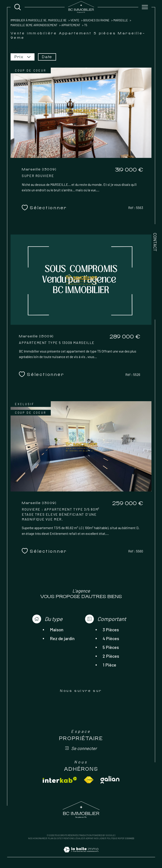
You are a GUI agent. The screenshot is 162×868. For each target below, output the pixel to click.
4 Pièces (111, 638)
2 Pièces (111, 656)
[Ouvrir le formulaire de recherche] (18, 7)
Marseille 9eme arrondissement (34, 25)
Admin (89, 838)
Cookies (130, 838)
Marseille (121, 20)
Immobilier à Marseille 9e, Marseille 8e (39, 20)
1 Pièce (109, 665)
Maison (57, 630)
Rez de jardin (62, 638)
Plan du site (55, 838)
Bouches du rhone (96, 20)
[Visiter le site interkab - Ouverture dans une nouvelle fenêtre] (60, 780)
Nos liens (99, 838)
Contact (155, 242)
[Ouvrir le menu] (145, 7)
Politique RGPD (115, 838)
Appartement (71, 25)
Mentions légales (73, 838)
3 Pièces (111, 630)
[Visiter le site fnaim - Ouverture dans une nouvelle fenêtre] (89, 780)
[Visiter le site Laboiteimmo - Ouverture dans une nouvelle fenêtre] (81, 854)
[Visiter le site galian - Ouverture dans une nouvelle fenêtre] (110, 780)
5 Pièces (111, 647)
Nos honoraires (37, 838)
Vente (75, 20)
